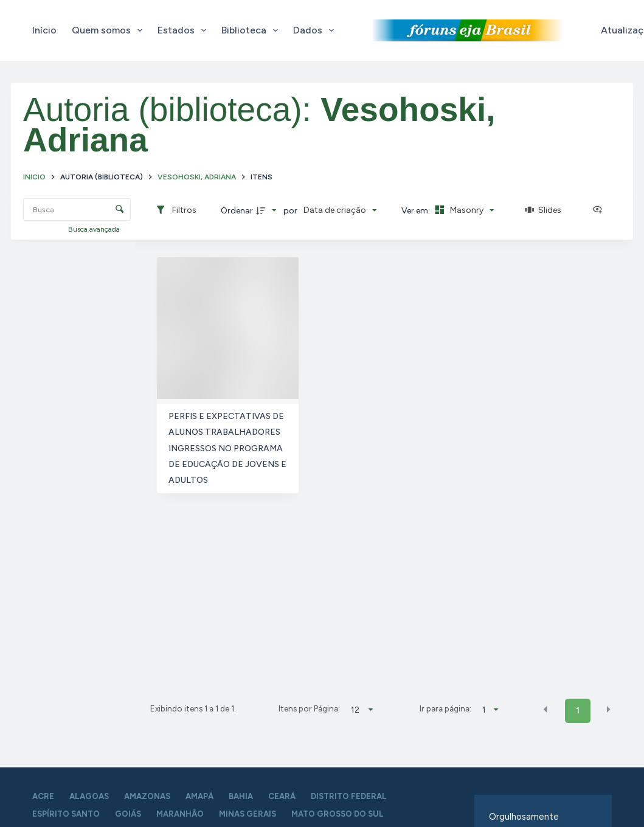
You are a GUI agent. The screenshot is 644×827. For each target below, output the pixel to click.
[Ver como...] (600, 210)
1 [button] (578, 711)
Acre (43, 796)
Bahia (241, 796)
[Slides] (543, 210)
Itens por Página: (309, 708)
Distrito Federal (349, 796)
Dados (316, 30)
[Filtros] (176, 210)
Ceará (282, 796)
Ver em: (417, 211)
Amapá (199, 796)
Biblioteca (252, 30)
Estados (184, 30)
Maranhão (180, 814)
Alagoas (89, 796)
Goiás (128, 814)
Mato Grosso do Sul (338, 814)
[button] (545, 710)
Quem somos (109, 30)
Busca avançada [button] (95, 229)
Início (44, 30)
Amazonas (147, 796)
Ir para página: (445, 708)
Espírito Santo (66, 814)
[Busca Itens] (77, 209)
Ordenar (237, 211)
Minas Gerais (248, 814)
